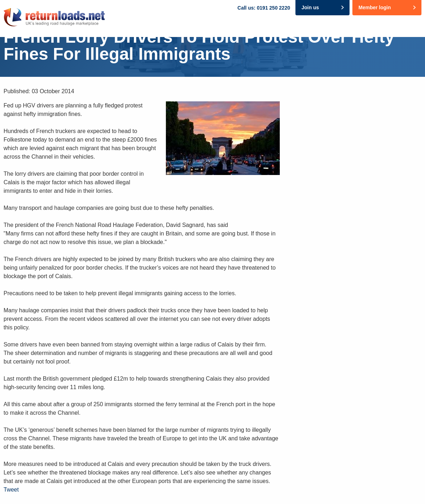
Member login (375, 7)
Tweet (11, 490)
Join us (310, 7)
